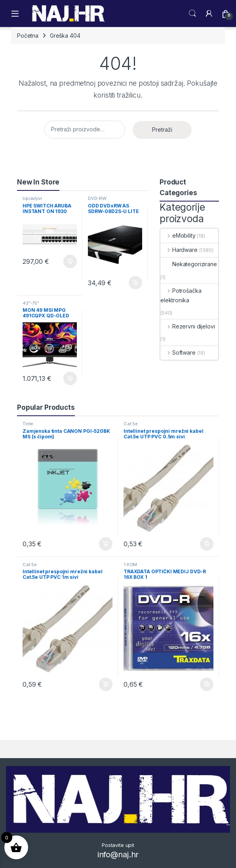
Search (192, 13)
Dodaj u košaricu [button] (70, 261)
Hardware (179, 250)
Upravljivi (32, 198)
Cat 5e (131, 424)
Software (178, 352)
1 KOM (130, 565)
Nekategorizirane (189, 264)
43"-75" (31, 303)
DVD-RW (97, 198)
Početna (28, 36)
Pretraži (162, 130)
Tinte (28, 424)
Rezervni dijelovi (187, 326)
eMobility (178, 235)
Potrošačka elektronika (181, 295)
